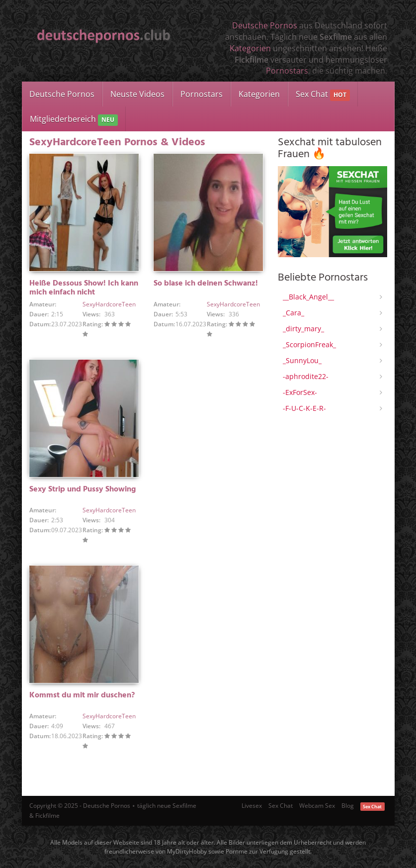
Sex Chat (323, 95)
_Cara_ (293, 313)
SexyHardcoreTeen (109, 304)
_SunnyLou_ (302, 360)
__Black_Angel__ (308, 297)
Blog (348, 806)
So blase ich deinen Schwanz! (206, 284)
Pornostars (287, 71)
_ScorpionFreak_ (309, 344)
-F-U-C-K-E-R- (304, 408)
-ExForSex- (300, 392)
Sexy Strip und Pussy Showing (83, 489)
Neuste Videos (137, 94)
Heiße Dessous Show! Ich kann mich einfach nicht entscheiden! (84, 292)
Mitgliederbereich (74, 120)
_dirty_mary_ (303, 329)
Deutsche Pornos (265, 25)
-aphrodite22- (306, 376)
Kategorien (250, 48)
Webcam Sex (317, 806)
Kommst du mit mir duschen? (82, 695)
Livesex (252, 806)
